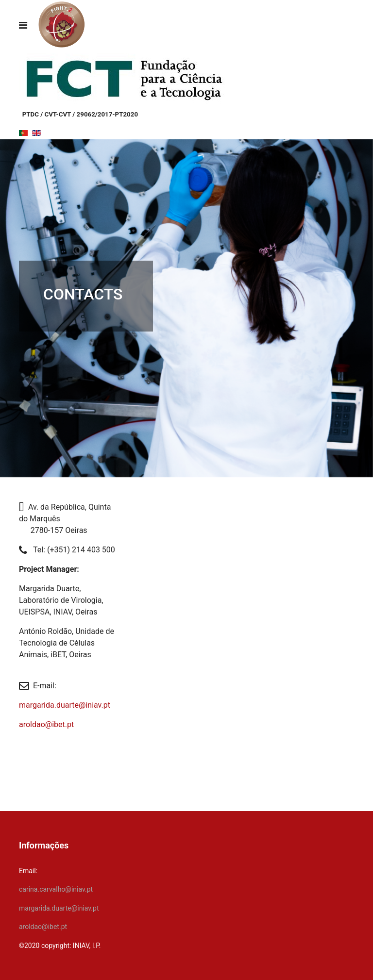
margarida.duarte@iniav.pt (65, 705)
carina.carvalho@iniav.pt (56, 889)
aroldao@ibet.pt (46, 724)
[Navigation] (23, 25)
